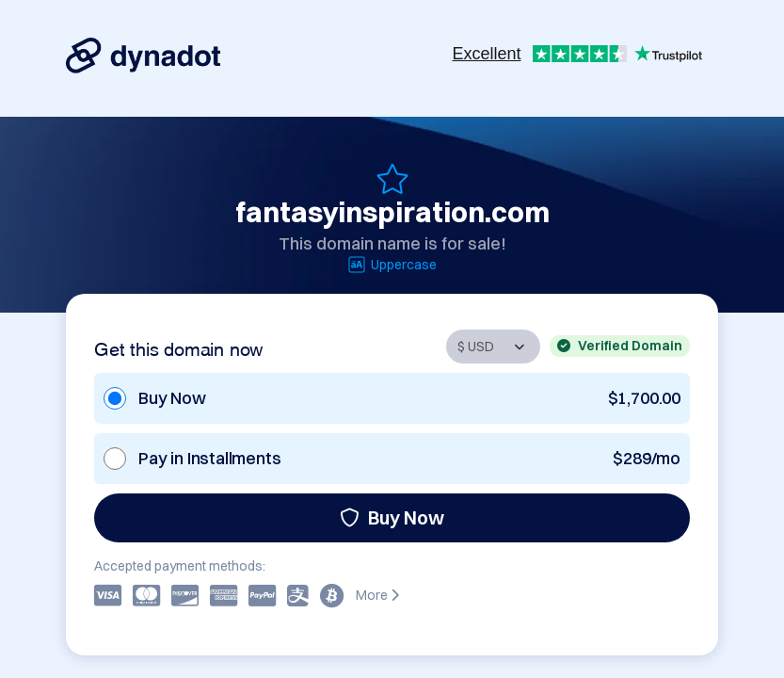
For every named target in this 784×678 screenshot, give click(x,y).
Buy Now (392, 517)
